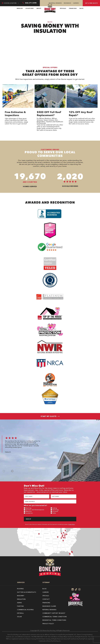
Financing (73, 8)
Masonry (29, 511)
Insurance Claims (49, 606)
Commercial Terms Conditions (55, 617)
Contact (46, 599)
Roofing (28, 508)
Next (12, 471)
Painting (56, 510)
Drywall (55, 511)
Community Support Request (54, 613)
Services (20, 8)
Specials (63, 8)
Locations (30, 8)
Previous (4, 471)
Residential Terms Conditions (54, 620)
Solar (54, 513)
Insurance (67, 3)
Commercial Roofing (25, 610)
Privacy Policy (72, 524)
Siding (55, 508)
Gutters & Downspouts (27, 592)
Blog (81, 8)
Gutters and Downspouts (35, 510)
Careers (76, 3)
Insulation (29, 513)
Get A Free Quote (91, 3)
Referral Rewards (55, 3)
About (39, 8)
